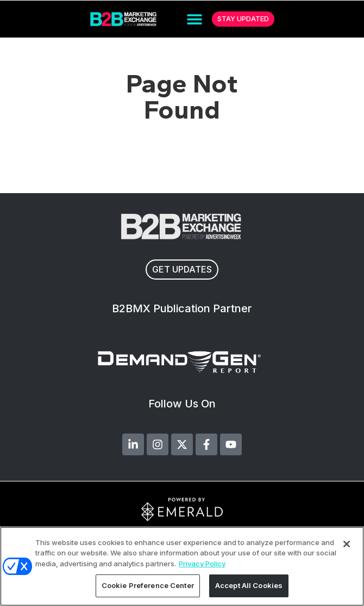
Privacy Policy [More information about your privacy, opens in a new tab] (202, 564)
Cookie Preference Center (148, 585)
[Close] (347, 544)
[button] (194, 19)
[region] (182, 566)
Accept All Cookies (249, 585)
